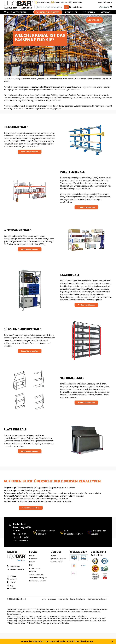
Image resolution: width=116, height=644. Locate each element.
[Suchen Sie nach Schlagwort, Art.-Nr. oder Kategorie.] (67, 7)
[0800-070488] (76, 2)
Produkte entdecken (30, 152)
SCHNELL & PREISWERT (48, 12)
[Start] (18, 5)
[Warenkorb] (99, 7)
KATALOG (105, 12)
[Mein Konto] (77, 7)
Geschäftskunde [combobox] (105, 2)
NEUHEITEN (89, 12)
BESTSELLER (71, 12)
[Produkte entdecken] (30, 152)
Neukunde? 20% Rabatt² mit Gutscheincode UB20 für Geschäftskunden (57, 641)
